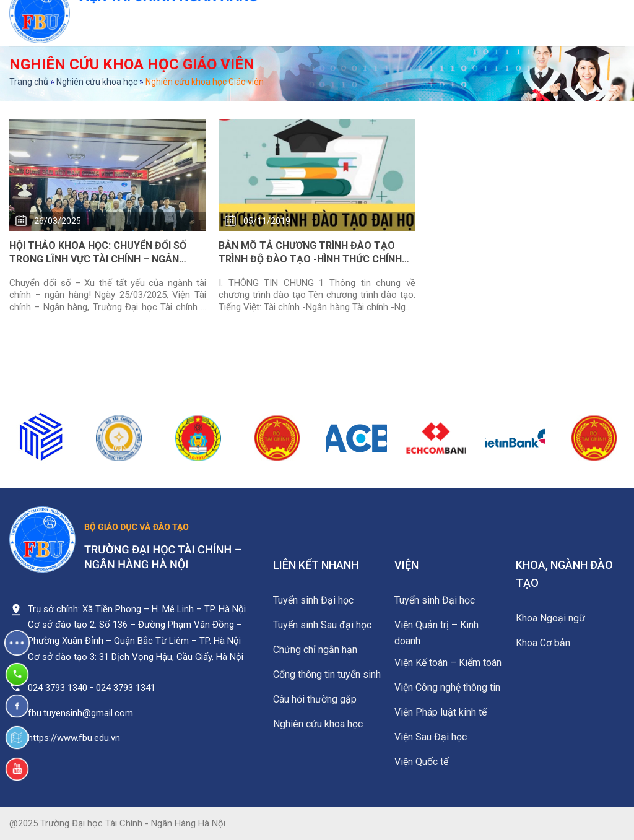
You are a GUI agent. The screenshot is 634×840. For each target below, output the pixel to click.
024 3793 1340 (58, 688)
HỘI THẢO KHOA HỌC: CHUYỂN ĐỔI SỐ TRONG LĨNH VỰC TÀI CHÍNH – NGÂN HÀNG (98, 253)
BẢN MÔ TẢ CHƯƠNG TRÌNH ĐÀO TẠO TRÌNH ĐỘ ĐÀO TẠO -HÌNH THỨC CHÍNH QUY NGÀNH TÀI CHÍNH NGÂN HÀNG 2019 (314, 253)
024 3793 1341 (126, 688)
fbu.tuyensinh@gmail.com (80, 713)
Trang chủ (29, 82)
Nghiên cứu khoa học (97, 82)
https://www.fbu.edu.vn (74, 738)
